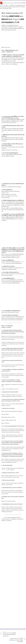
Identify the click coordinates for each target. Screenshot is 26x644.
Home (1, 5)
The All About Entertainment (15, 639)
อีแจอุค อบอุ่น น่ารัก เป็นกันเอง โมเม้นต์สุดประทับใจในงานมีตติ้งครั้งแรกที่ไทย (16, 570)
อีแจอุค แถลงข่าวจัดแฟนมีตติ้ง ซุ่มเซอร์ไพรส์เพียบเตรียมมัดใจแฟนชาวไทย (10, 564)
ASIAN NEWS (12, 5)
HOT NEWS (6, 5)
